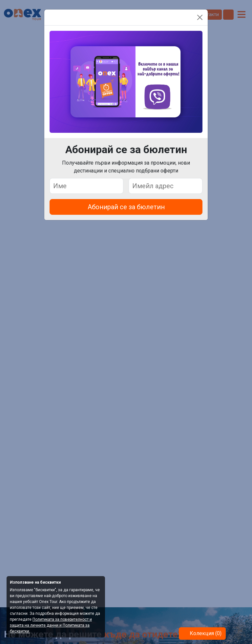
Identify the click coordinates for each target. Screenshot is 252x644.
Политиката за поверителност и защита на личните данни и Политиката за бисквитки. (51, 625)
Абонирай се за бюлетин (126, 207)
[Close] (200, 17)
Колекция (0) (205, 633)
